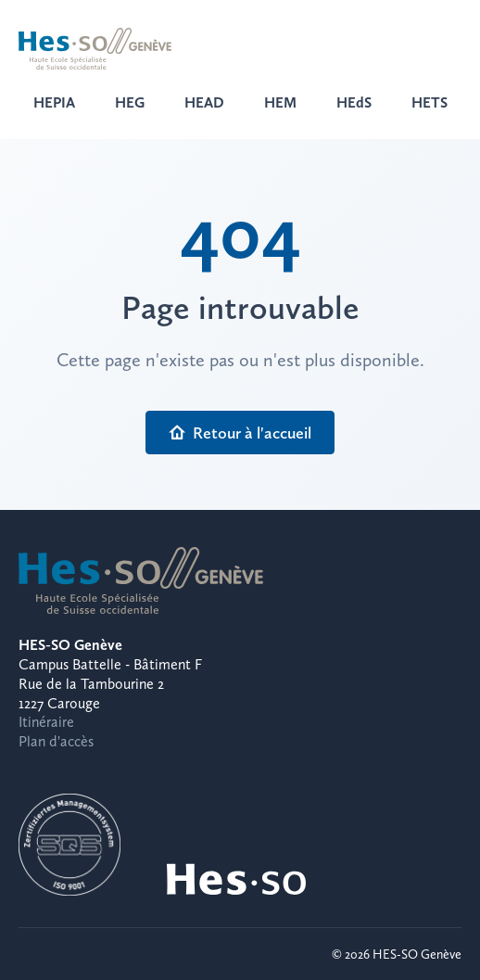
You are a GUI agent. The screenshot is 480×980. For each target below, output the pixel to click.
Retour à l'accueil (240, 433)
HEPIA (54, 102)
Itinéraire (46, 722)
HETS (429, 102)
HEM (280, 102)
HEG (130, 102)
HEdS (354, 102)
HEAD (204, 102)
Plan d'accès (56, 741)
